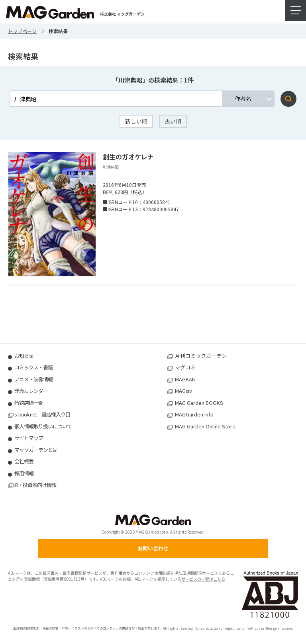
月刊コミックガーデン (201, 356)
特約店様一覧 (29, 403)
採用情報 (24, 473)
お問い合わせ (153, 548)
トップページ (22, 31)
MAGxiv (183, 391)
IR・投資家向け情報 (35, 485)
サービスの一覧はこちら (203, 579)
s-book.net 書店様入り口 (42, 414)
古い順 (173, 121)
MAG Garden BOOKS (199, 403)
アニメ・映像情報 (33, 379)
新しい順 (136, 121)
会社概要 (24, 461)
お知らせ (24, 356)
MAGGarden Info (194, 414)
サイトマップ (29, 438)
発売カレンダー (31, 391)
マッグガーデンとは (36, 450)
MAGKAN (185, 379)
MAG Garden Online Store (205, 426)
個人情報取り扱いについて (43, 426)
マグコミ (185, 367)
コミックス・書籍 (33, 367)
